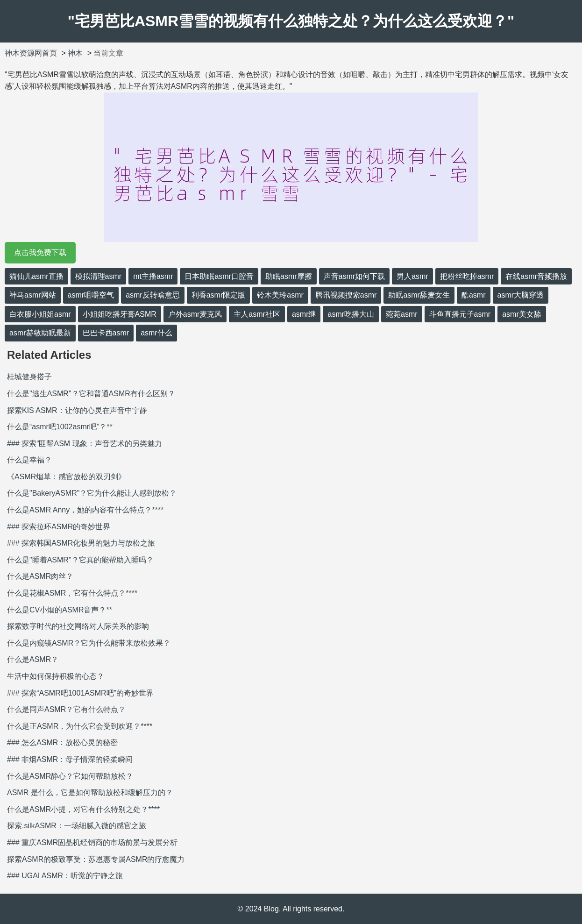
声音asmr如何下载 (355, 276)
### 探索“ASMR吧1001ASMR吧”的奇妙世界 (80, 693)
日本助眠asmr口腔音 (219, 276)
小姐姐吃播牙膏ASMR (120, 314)
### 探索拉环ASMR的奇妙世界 (59, 527)
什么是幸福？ (29, 460)
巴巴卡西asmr (106, 333)
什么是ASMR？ (33, 659)
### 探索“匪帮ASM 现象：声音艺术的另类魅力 (85, 444)
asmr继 (304, 314)
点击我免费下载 (40, 252)
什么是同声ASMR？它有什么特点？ (66, 709)
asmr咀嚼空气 (91, 295)
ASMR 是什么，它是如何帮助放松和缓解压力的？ (90, 793)
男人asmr (412, 276)
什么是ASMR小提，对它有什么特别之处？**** (83, 809)
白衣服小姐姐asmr (40, 314)
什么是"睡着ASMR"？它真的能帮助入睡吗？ (80, 560)
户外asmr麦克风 (195, 314)
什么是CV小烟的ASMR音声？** (60, 610)
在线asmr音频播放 (536, 276)
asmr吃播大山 (351, 314)
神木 (75, 53)
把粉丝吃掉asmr (467, 276)
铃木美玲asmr (280, 295)
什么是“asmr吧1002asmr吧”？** (60, 427)
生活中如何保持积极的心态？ (56, 676)
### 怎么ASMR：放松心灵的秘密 (62, 743)
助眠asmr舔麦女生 (419, 295)
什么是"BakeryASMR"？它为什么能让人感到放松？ (92, 493)
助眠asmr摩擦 (289, 276)
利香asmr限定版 (219, 295)
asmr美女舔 (522, 314)
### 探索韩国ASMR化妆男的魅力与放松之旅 (81, 543)
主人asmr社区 (257, 314)
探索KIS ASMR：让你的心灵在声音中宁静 (77, 410)
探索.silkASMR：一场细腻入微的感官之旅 (77, 826)
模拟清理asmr (99, 276)
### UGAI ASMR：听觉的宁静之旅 (65, 876)
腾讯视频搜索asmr (346, 295)
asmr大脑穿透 (521, 295)
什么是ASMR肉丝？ (40, 576)
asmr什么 (156, 333)
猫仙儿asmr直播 (36, 276)
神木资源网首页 (31, 53)
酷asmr (474, 295)
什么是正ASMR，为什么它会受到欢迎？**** (80, 726)
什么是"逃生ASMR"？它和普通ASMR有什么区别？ (91, 394)
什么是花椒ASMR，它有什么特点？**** (72, 593)
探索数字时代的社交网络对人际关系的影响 (78, 626)
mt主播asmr (153, 276)
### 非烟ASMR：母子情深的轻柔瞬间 (70, 759)
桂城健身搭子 (29, 377)
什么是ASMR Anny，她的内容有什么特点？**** (85, 510)
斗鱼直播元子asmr (460, 314)
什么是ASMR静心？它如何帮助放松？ (70, 776)
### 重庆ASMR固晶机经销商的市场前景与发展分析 (92, 842)
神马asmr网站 (33, 295)
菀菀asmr (402, 314)
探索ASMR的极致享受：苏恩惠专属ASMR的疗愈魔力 (96, 859)
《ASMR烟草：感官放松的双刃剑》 (66, 477)
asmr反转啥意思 (153, 295)
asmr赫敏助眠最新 (40, 333)
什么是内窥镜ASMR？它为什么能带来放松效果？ (89, 643)
